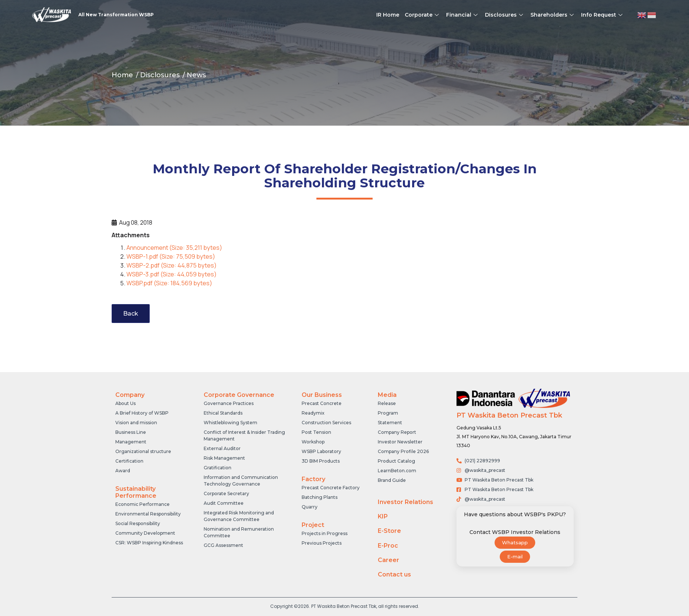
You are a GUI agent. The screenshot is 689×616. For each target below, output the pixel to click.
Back (131, 314)
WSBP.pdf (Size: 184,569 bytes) (169, 283)
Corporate (423, 15)
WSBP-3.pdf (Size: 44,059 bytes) (172, 274)
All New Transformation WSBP (116, 15)
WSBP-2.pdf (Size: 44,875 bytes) (172, 265)
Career (388, 560)
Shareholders (553, 15)
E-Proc (388, 546)
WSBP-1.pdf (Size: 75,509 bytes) (171, 256)
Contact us (394, 574)
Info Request (603, 15)
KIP (383, 516)
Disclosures (505, 15)
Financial (463, 15)
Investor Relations (405, 502)
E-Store (389, 531)
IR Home (388, 15)
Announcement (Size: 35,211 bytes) (174, 248)
